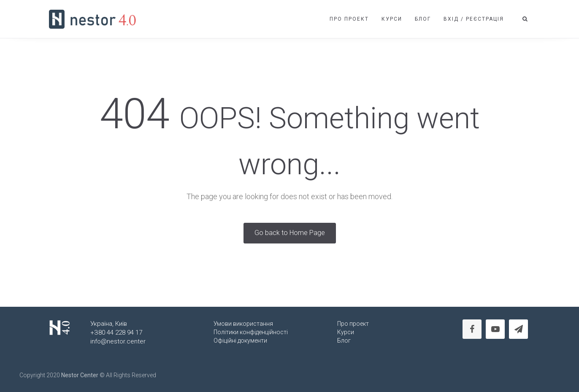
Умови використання (243, 324)
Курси (392, 19)
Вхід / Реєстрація (474, 19)
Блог (423, 19)
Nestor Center (80, 375)
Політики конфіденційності (251, 332)
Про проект (349, 19)
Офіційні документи (240, 341)
